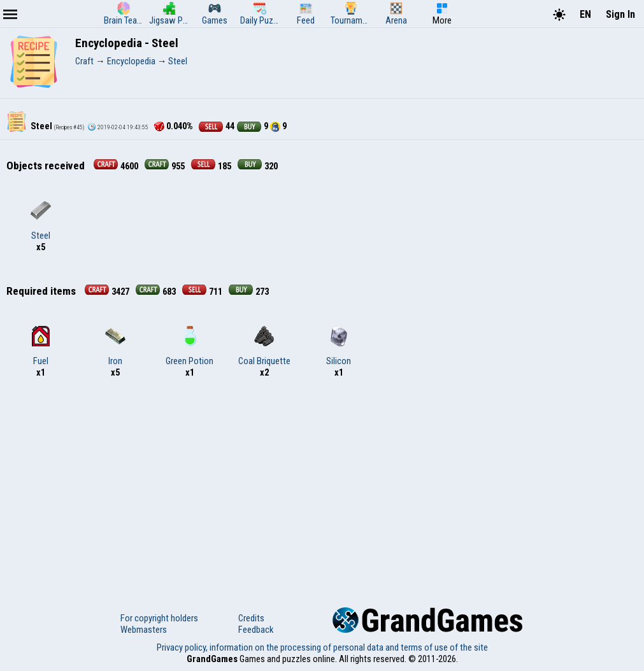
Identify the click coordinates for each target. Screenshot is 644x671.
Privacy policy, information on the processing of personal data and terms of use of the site (322, 647)
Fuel (41, 346)
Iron (115, 346)
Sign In (620, 14)
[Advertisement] (322, 486)
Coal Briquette (264, 346)
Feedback (256, 630)
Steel (41, 221)
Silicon (339, 346)
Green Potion (190, 346)
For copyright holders (159, 618)
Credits (251, 618)
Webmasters (144, 630)
